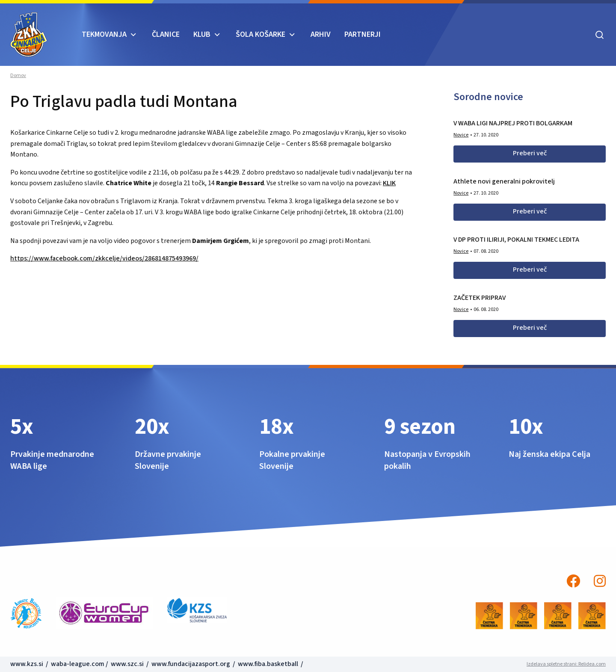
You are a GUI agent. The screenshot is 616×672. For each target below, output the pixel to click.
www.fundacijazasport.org (191, 664)
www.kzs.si (27, 664)
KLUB (202, 34)
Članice (166, 34)
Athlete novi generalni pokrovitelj (504, 181)
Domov (18, 76)
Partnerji (363, 34)
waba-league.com (78, 664)
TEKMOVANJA (104, 34)
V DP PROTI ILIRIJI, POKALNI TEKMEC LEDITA (516, 240)
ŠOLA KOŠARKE (261, 34)
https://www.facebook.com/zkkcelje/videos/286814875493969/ (104, 258)
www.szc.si (128, 664)
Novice (461, 135)
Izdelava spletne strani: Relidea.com (566, 664)
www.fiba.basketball (268, 664)
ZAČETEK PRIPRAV (480, 298)
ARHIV (321, 34)
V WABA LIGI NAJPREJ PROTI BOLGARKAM (513, 123)
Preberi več (530, 153)
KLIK (389, 183)
